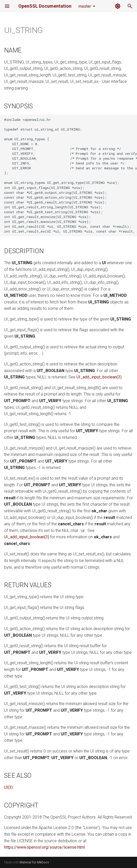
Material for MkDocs (34, 862)
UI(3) (8, 787)
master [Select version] (85, 6)
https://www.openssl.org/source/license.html (44, 847)
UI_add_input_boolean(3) (99, 377)
